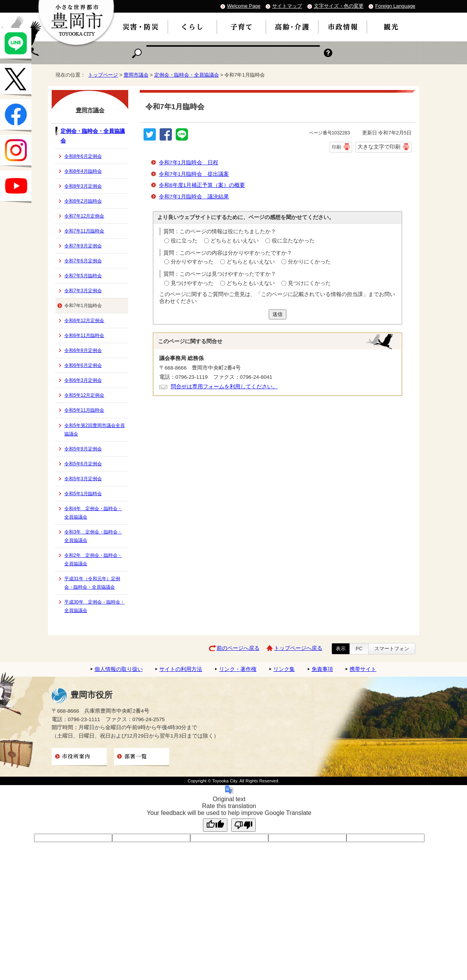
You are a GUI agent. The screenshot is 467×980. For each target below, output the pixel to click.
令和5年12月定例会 (84, 395)
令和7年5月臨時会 (83, 276)
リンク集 (284, 669)
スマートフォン (392, 649)
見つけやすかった (192, 283)
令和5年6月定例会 (83, 464)
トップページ (103, 75)
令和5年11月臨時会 (84, 410)
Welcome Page (244, 6)
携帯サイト (363, 669)
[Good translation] (215, 825)
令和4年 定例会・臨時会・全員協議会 (93, 513)
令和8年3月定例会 (83, 186)
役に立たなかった (293, 241)
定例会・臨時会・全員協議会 (187, 75)
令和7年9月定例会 (83, 246)
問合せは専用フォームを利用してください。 (224, 387)
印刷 (336, 147)
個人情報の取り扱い (119, 669)
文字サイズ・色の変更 (339, 6)
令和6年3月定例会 (83, 380)
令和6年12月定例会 (84, 321)
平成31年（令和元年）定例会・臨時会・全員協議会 (92, 583)
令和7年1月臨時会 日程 (189, 163)
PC (359, 649)
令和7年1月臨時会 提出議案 (194, 174)
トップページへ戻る (298, 648)
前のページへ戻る (238, 648)
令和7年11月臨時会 (84, 231)
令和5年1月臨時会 (83, 494)
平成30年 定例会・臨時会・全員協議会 (95, 606)
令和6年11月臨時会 (84, 335)
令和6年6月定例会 (83, 365)
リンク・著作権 (238, 669)
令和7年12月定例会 (84, 216)
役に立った (184, 241)
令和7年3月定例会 (83, 291)
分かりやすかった (192, 262)
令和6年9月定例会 (83, 350)
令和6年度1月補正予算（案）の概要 (202, 185)
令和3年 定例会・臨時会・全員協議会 (93, 536)
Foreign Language (395, 6)
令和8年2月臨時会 (83, 201)
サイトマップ (287, 6)
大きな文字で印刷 (379, 147)
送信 (278, 314)
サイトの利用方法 (181, 669)
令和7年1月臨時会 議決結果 (194, 197)
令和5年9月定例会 (83, 449)
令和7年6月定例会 (83, 261)
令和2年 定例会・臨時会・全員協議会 (93, 560)
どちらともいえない (235, 241)
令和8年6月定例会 (83, 156)
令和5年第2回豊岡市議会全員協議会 (95, 430)
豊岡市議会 (136, 75)
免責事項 (322, 669)
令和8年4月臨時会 (83, 171)
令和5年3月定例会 (83, 479)
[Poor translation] (243, 825)
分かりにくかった (309, 262)
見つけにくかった (309, 283)
